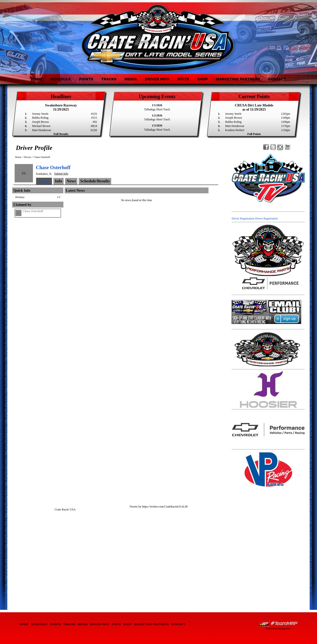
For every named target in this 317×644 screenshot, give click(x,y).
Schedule (61, 79)
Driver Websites (278, 623)
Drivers (28, 157)
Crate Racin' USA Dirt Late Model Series (57, 34)
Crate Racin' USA (65, 509)
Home (37, 79)
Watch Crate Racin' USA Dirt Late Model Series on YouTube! (287, 147)
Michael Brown (41, 126)
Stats (183, 79)
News (71, 181)
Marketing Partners (238, 79)
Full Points (254, 134)
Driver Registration (243, 218)
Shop (202, 79)
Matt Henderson (42, 130)
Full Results (61, 134)
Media (131, 79)
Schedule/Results (95, 181)
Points (86, 79)
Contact (277, 79)
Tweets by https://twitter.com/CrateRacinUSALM (159, 507)
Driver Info (157, 79)
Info (59, 181)
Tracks (109, 79)
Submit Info (61, 174)
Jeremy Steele (40, 114)
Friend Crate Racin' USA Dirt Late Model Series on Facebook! (266, 147)
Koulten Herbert (235, 130)
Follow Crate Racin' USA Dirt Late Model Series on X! (273, 147)
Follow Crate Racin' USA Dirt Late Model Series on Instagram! (280, 147)
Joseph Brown (40, 122)
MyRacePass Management (278, 628)
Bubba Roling (40, 118)
